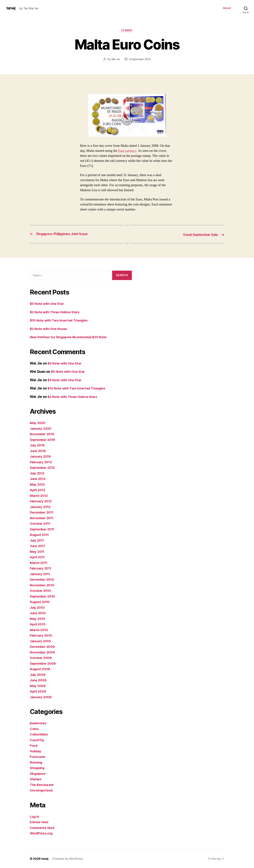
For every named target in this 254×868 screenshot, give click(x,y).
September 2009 (44, 664)
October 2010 (41, 591)
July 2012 (38, 473)
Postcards (38, 757)
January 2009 (41, 697)
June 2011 (38, 546)
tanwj (11, 8)
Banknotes (38, 723)
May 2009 (38, 686)
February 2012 (42, 501)
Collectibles (40, 734)
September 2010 (43, 596)
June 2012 (38, 479)
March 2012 (39, 496)
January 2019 (41, 457)
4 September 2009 (140, 60)
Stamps (127, 31)
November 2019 (43, 434)
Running (36, 763)
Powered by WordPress (68, 859)
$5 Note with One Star (48, 304)
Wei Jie (115, 60)
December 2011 (43, 512)
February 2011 (41, 568)
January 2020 (41, 429)
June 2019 (38, 451)
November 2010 (43, 585)
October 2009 (41, 658)
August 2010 (40, 602)
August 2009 (41, 669)
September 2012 (43, 468)
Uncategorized (42, 790)
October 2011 (41, 524)
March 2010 (39, 630)
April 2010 (38, 624)
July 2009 (38, 675)
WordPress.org (42, 833)
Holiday (36, 751)
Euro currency (128, 151)
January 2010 (41, 641)
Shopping (38, 768)
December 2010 (43, 580)
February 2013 (42, 462)
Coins (35, 729)
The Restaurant (42, 785)
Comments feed (43, 828)
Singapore (38, 774)
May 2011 (38, 552)
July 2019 (38, 445)
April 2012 (38, 490)
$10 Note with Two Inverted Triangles (61, 320)
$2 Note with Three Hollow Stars (56, 312)
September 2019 (43, 440)
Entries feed (40, 822)
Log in (35, 817)
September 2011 (43, 529)
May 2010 (38, 619)
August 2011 (40, 535)
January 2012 (41, 507)
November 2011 (43, 518)
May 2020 (38, 423)
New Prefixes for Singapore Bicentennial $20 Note (70, 337)
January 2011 (41, 574)
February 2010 (42, 636)
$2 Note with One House (49, 329)
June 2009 (39, 680)
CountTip (37, 740)
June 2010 (38, 613)
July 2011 (38, 541)
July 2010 (38, 608)
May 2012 (38, 485)
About (227, 8)
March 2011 (39, 563)
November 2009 (43, 652)
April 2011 (38, 557)
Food (34, 746)
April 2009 (38, 691)
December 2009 (43, 647)
